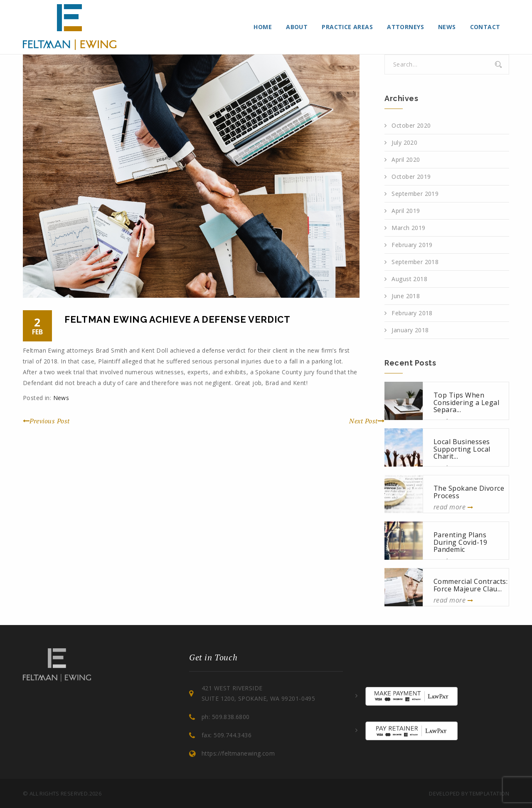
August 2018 (409, 279)
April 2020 (406, 159)
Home (263, 27)
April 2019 (406, 211)
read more (453, 507)
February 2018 (412, 313)
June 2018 (406, 296)
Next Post (367, 421)
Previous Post (46, 421)
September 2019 (415, 194)
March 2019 (408, 228)
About (297, 27)
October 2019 (411, 177)
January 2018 (410, 330)
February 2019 (412, 245)
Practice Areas (347, 27)
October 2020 (411, 125)
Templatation (489, 793)
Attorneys (405, 27)
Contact (485, 27)
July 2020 (404, 142)
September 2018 (415, 262)
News (447, 27)
